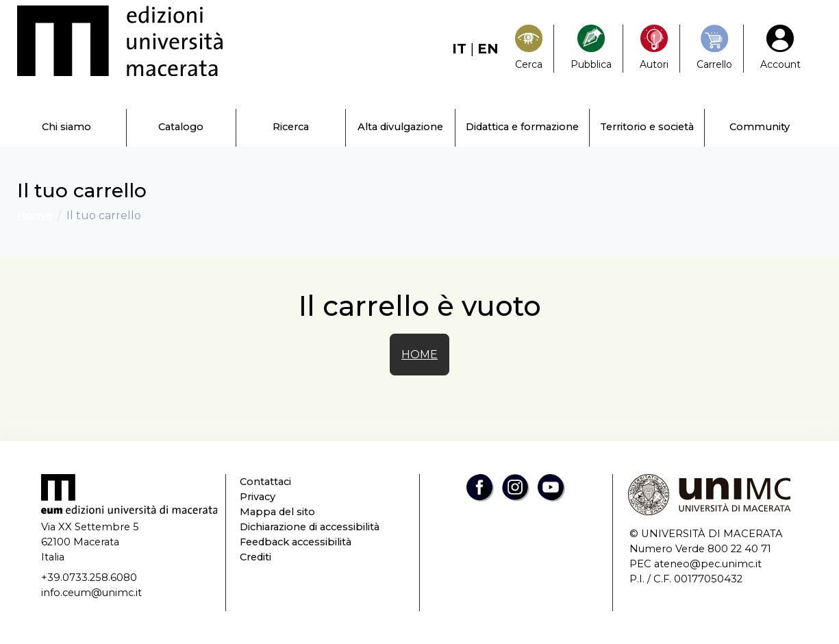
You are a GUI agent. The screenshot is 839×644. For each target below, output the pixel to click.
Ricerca (291, 127)
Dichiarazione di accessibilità (310, 527)
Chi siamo (66, 127)
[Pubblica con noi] (591, 48)
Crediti (255, 557)
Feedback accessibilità (296, 542)
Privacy (258, 497)
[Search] (529, 48)
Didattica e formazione (522, 127)
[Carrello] (714, 48)
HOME (419, 355)
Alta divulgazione (400, 127)
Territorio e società (647, 127)
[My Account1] (780, 48)
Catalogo (181, 127)
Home (35, 215)
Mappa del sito (277, 512)
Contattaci (265, 482)
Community (760, 127)
